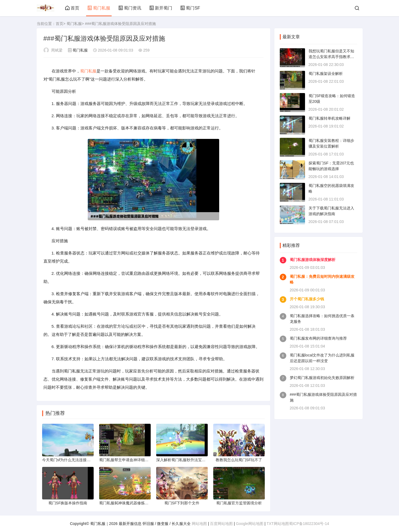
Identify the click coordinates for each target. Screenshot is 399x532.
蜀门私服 (99, 8)
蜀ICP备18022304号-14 (309, 524)
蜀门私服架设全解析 (326, 74)
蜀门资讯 (130, 8)
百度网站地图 (221, 524)
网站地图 (199, 524)
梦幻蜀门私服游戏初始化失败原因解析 (322, 378)
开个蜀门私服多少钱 (307, 299)
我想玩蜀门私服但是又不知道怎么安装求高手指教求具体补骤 (331, 57)
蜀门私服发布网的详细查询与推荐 (318, 338)
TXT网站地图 (278, 524)
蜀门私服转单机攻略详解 (329, 118)
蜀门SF (190, 8)
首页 (72, 8)
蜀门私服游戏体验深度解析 (313, 260)
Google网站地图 (250, 524)
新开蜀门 (161, 8)
